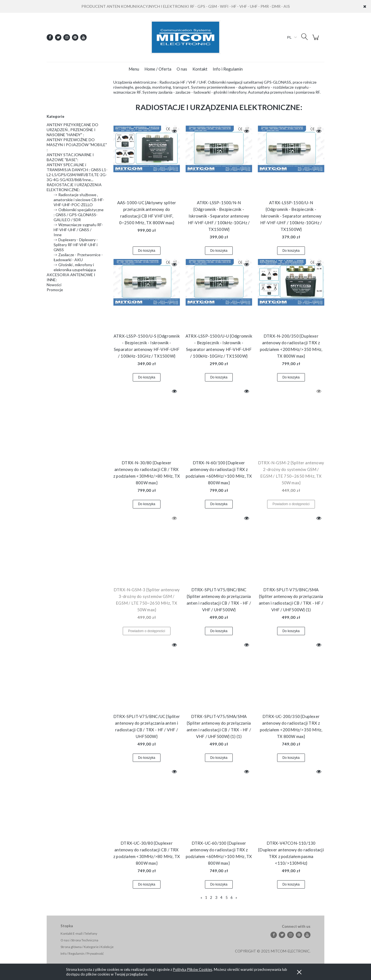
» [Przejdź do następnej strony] (236, 897)
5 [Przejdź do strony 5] (227, 897)
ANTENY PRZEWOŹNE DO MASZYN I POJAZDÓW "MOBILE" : (77, 145)
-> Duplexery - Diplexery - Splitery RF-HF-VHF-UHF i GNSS (76, 245)
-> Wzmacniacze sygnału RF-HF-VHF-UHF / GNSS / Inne (78, 230)
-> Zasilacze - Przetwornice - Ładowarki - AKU (78, 257)
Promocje (55, 290)
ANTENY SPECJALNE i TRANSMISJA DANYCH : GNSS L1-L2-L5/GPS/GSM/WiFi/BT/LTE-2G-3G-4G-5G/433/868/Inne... (77, 172)
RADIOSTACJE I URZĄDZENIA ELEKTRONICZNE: (74, 187)
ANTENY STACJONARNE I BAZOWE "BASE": (70, 157)
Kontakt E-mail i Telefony (79, 933)
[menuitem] (134, 69)
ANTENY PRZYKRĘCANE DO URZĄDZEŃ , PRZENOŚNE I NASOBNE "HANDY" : (72, 130)
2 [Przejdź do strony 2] (211, 897)
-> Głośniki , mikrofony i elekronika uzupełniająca (75, 267)
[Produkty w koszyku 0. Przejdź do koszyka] (316, 40)
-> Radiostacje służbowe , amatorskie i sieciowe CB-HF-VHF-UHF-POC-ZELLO (79, 200)
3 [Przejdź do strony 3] (216, 897)
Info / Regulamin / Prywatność (82, 953)
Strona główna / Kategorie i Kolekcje (87, 947)
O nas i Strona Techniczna (79, 940)
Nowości (54, 285)
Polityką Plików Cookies (193, 969)
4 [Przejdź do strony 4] (221, 897)
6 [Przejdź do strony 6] (232, 897)
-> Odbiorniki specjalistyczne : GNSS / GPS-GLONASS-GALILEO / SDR (79, 215)
